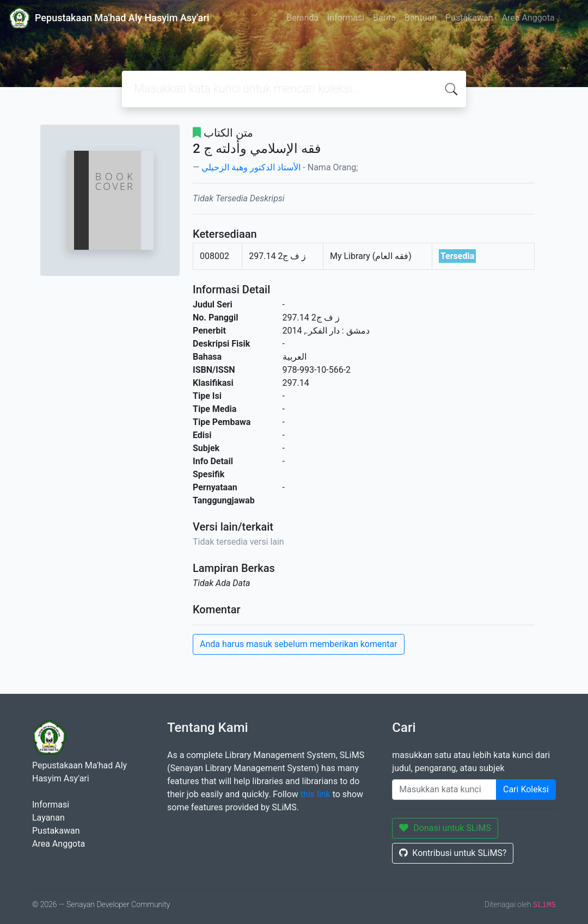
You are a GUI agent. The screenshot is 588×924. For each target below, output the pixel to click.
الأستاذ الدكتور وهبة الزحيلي (251, 167)
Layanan (48, 818)
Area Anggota (528, 18)
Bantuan (421, 18)
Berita (384, 18)
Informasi (346, 18)
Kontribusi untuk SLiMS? (453, 853)
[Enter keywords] (444, 790)
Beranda (302, 18)
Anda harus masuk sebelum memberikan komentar (299, 644)
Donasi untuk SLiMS (445, 828)
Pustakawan (469, 18)
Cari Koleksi (526, 789)
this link (316, 794)
